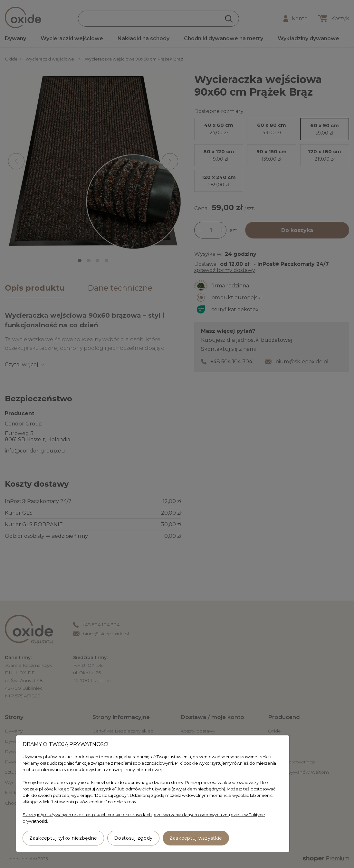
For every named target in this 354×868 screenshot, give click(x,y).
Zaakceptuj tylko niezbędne (63, 838)
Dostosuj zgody (133, 838)
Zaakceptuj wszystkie (196, 838)
